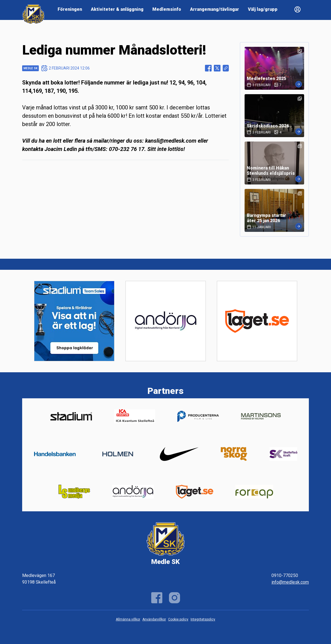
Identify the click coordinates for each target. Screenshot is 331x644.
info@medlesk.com (290, 582)
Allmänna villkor (128, 619)
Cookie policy (178, 619)
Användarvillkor (154, 619)
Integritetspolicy (203, 619)
